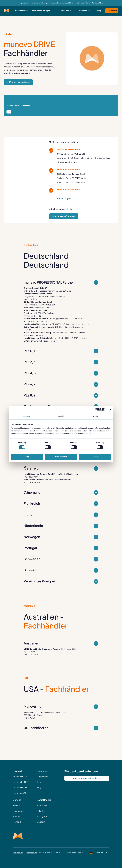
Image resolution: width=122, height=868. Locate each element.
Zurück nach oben (74, 853)
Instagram (42, 816)
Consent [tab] (26, 416)
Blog (99, 11)
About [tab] (96, 416)
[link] (42, 11)
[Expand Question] (96, 283)
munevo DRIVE (21, 11)
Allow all (95, 457)
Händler (17, 816)
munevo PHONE (21, 782)
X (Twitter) (41, 811)
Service (17, 805)
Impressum (18, 853)
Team (39, 782)
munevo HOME (20, 787)
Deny (27, 457)
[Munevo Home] (6, 11)
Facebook (42, 805)
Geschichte (43, 777)
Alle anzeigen (64, 198)
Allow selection (61, 457)
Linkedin (41, 822)
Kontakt (112, 11)
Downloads (19, 811)
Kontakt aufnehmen (18, 82)
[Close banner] (111, 409)
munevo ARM (19, 793)
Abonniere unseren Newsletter (87, 778)
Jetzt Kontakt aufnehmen (18, 106)
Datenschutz (31, 853)
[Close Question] (96, 351)
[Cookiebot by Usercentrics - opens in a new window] (95, 409)
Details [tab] (61, 416)
